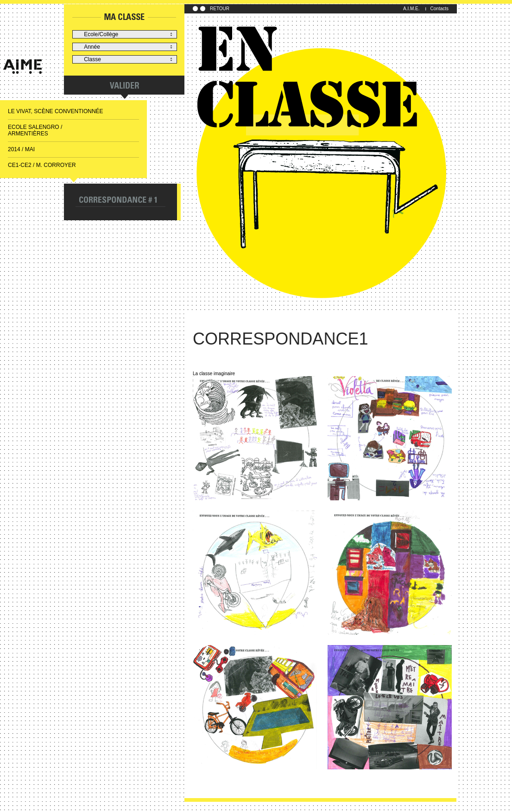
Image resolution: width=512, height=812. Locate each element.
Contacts (439, 9)
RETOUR (220, 9)
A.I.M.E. (411, 9)
